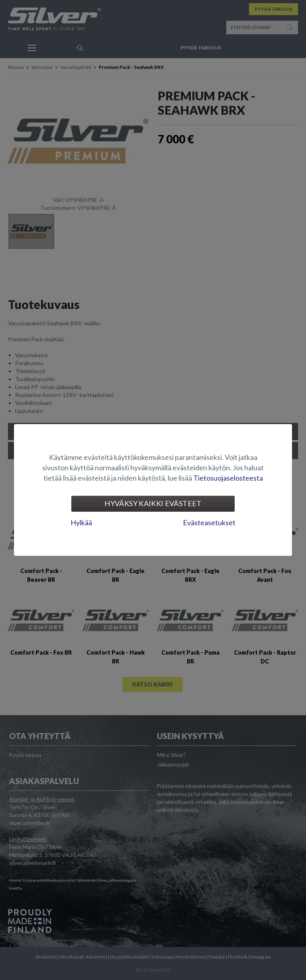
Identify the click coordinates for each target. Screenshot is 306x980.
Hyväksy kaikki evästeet (153, 503)
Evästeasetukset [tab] (209, 522)
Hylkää (81, 522)
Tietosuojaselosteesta (228, 478)
